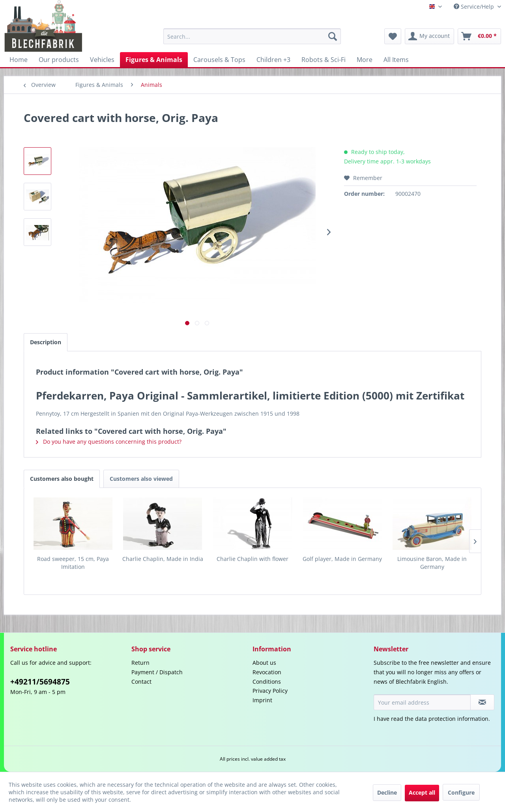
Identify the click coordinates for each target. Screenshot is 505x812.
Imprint (262, 700)
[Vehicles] (102, 60)
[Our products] (59, 60)
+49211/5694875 (40, 682)
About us (264, 663)
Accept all (422, 792)
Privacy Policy (270, 691)
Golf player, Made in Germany (342, 559)
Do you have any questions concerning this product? (109, 442)
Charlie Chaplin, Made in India (163, 559)
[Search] (333, 36)
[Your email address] (422, 702)
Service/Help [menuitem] (475, 7)
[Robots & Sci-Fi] (324, 60)
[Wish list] (393, 36)
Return (140, 663)
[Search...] (252, 36)
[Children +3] (273, 60)
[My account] (429, 36)
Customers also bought (62, 479)
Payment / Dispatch (157, 672)
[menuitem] (252, 36)
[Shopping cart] (479, 36)
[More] (365, 60)
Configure (461, 792)
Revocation (267, 672)
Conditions (267, 682)
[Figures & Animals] (154, 60)
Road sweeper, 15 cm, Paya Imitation (73, 563)
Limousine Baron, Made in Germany (432, 563)
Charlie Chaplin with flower (252, 559)
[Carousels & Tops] (219, 60)
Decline (387, 792)
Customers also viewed (141, 479)
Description (46, 342)
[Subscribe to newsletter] (482, 702)
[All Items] (396, 60)
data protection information (452, 719)
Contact (141, 682)
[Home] (19, 60)
